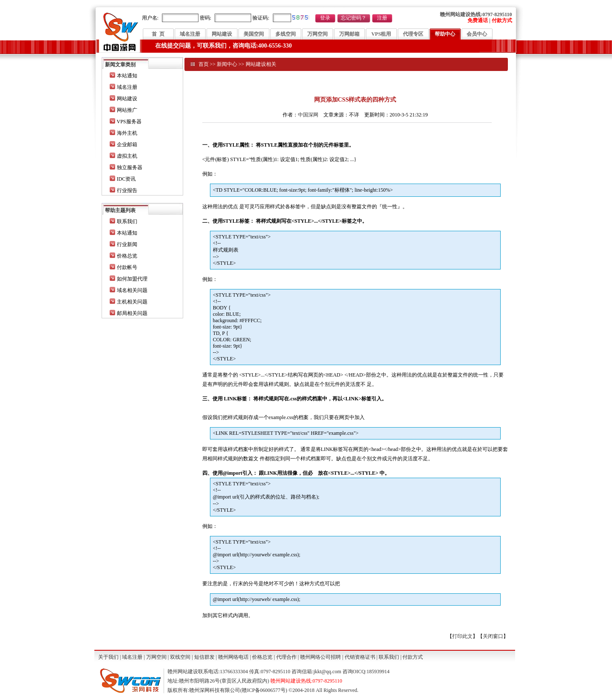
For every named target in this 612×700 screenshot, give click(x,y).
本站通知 (127, 76)
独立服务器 (130, 167)
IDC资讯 (126, 179)
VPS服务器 (129, 122)
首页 (204, 64)
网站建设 (222, 34)
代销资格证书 (360, 657)
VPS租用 (381, 34)
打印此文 (462, 636)
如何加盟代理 (132, 279)
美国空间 (254, 34)
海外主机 (127, 133)
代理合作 (286, 657)
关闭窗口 (493, 636)
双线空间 (180, 657)
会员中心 (477, 34)
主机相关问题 (132, 302)
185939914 (378, 672)
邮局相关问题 (132, 313)
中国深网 (308, 115)
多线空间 (286, 34)
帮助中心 (445, 34)
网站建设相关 (261, 64)
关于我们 (108, 657)
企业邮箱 (127, 145)
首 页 (158, 34)
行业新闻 (127, 244)
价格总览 (127, 256)
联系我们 (127, 221)
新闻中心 (227, 64)
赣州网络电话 (233, 657)
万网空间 (317, 34)
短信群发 (204, 657)
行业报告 (127, 190)
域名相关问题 (132, 290)
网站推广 (127, 110)
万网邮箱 (349, 34)
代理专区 (413, 34)
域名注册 (190, 34)
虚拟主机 (127, 156)
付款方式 (413, 657)
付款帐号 (127, 267)
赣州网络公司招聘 (320, 657)
